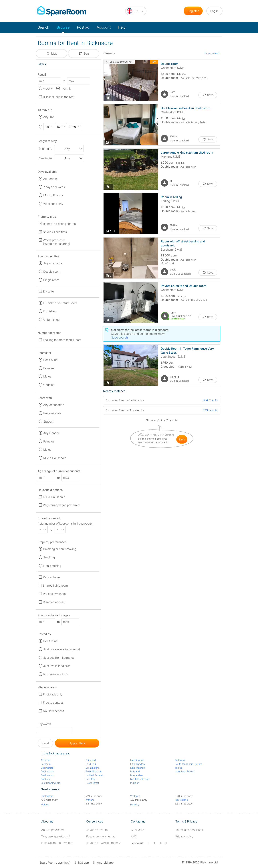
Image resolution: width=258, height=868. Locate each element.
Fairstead (91, 760)
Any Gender (51, 433)
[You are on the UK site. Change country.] (136, 11)
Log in (214, 11)
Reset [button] (45, 743)
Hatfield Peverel (94, 775)
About (53, 830)
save (182, 439)
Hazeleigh (91, 779)
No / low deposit (54, 711)
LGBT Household (54, 497)
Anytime (49, 117)
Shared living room (55, 586)
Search (43, 27)
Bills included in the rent (59, 97)
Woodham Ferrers (185, 771)
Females (49, 368)
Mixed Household (55, 458)
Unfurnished (51, 320)
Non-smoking (52, 566)
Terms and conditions (189, 830)
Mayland (135, 771)
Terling (179, 768)
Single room (51, 280)
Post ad (83, 27)
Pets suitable (51, 577)
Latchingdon (137, 760)
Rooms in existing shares (59, 224)
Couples (49, 385)
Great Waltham (94, 771)
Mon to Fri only (53, 195)
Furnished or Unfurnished (60, 303)
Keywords (44, 725)
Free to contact (53, 703)
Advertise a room (97, 830)
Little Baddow (138, 764)
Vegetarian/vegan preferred (61, 505)
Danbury (45, 779)
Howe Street (92, 783)
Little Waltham (138, 768)
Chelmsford (47, 768)
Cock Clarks (47, 771)
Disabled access (54, 602)
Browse (63, 27)
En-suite (48, 291)
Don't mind (50, 641)
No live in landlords (56, 674)
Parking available (54, 594)
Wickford (135, 796)
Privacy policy (184, 836)
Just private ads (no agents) (62, 649)
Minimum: (45, 149)
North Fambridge (140, 779)
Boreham (46, 764)
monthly (66, 88)
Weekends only (53, 204)
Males (47, 376)
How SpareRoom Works (57, 843)
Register (193, 11)
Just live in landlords (57, 666)
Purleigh (135, 783)
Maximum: (46, 158)
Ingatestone (181, 800)
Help (122, 27)
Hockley (135, 804)
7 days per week (54, 187)
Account (104, 27)
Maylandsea (137, 775)
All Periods (50, 179)
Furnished (50, 311)
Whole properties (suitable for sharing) (56, 242)
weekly (48, 88)
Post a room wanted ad (101, 836)
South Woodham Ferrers (188, 764)
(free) (55, 863)
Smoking (49, 557)
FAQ (134, 836)
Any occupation (54, 405)
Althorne (45, 760)
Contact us (138, 830)
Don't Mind (50, 360)
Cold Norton (48, 775)
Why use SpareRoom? (56, 836)
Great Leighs (93, 768)
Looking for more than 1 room (62, 340)
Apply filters (77, 743)
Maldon (45, 804)
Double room (52, 272)
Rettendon (180, 760)
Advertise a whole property (103, 843)
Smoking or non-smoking (60, 549)
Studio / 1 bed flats (55, 232)
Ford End (91, 764)
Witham (90, 800)
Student (48, 422)
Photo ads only (53, 694)
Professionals (52, 413)
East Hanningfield (50, 783)
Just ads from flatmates (59, 658)
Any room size (53, 263)
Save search (212, 53)
